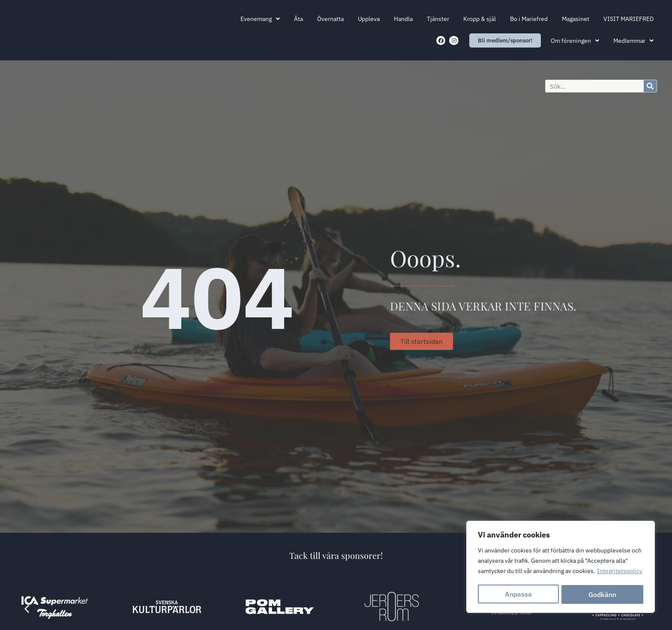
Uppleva (369, 19)
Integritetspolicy (620, 573)
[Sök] (650, 86)
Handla (403, 19)
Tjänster (438, 19)
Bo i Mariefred (529, 19)
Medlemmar (633, 41)
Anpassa (518, 594)
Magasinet (576, 19)
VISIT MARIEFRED (628, 19)
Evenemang (260, 19)
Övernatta (330, 19)
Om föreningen (575, 41)
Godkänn (603, 594)
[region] (561, 568)
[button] (27, 608)
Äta (298, 19)
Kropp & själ (480, 19)
